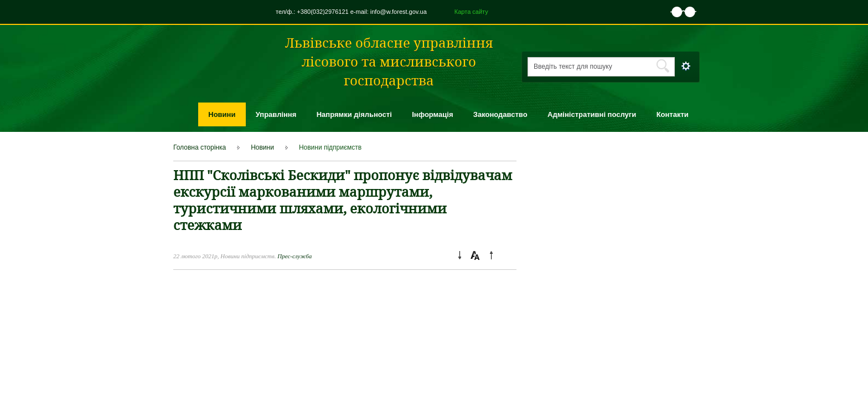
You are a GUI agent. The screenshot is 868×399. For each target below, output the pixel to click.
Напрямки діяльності (354, 114)
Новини (222, 114)
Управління (276, 114)
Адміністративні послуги (592, 114)
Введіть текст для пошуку (573, 66)
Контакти (673, 114)
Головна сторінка (200, 147)
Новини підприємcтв (330, 147)
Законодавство (500, 114)
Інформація (432, 114)
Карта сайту (471, 12)
